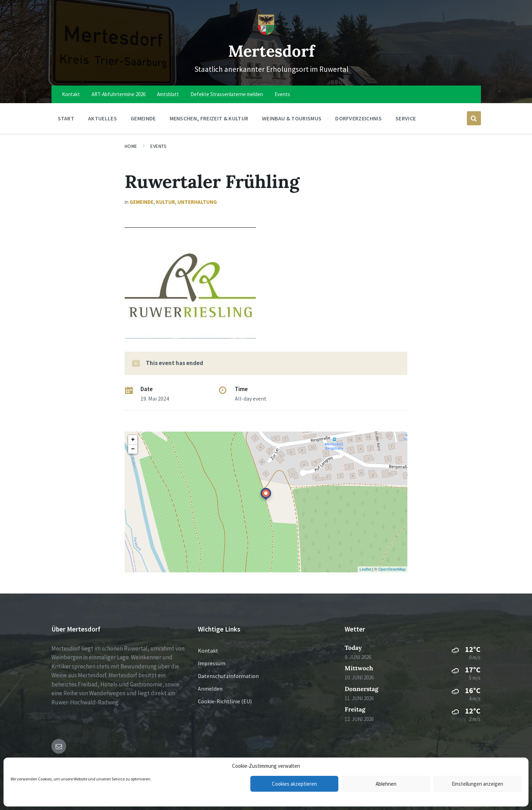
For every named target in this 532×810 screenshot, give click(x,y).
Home (131, 146)
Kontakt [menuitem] (71, 94)
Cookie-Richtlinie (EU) (225, 701)
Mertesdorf (271, 50)
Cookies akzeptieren (294, 784)
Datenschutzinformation (228, 676)
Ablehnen (386, 784)
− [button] (133, 449)
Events (158, 146)
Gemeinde (142, 202)
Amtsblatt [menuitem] (168, 94)
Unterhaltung (197, 202)
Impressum (212, 663)
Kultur (165, 202)
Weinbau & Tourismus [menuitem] (292, 118)
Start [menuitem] (66, 118)
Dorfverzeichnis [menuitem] (358, 118)
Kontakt (208, 651)
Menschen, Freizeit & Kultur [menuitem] (209, 118)
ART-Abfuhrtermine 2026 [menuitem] (118, 94)
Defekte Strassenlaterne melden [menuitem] (227, 94)
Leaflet (365, 569)
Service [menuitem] (406, 118)
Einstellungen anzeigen (477, 784)
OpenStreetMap (392, 569)
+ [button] (133, 440)
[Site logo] (266, 33)
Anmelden (210, 689)
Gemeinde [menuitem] (143, 118)
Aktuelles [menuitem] (102, 118)
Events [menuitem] (282, 94)
